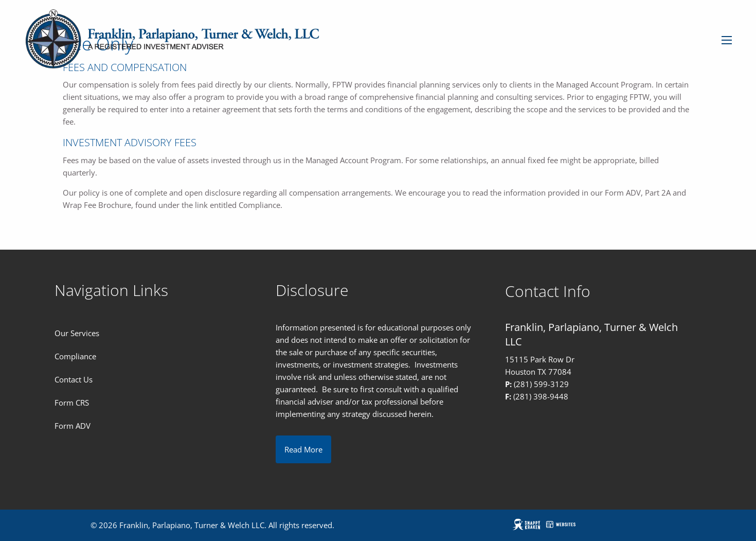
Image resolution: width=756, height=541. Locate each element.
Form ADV (73, 426)
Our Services (77, 333)
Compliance (75, 356)
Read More (303, 449)
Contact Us (74, 379)
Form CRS (72, 403)
